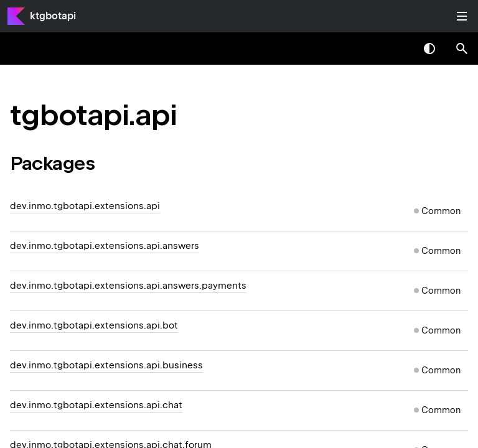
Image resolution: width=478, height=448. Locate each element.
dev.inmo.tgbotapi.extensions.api (85, 206)
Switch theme (429, 49)
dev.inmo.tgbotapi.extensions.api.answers (105, 246)
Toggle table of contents (462, 16)
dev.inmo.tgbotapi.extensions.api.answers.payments (128, 286)
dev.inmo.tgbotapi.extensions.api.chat (96, 405)
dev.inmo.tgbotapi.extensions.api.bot (94, 325)
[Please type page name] (462, 49)
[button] (462, 49)
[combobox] (397, 49)
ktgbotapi (53, 16)
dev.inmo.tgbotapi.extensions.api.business (106, 365)
